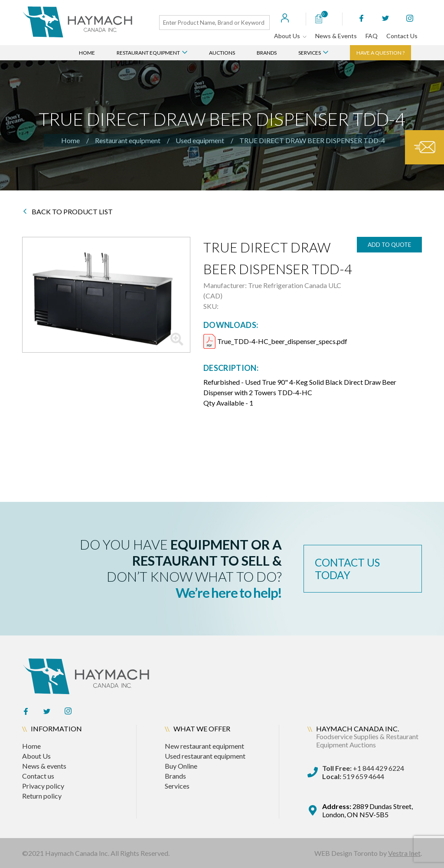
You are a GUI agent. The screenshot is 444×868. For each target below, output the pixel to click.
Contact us (38, 776)
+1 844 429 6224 (363, 768)
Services (313, 53)
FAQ (372, 36)
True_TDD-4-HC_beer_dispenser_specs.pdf (282, 341)
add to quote (389, 245)
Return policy (42, 796)
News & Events (336, 36)
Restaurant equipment (128, 140)
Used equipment (200, 140)
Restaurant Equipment (152, 53)
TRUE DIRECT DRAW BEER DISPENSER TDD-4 (312, 140)
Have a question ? (380, 53)
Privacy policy (43, 786)
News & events (44, 766)
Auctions (222, 53)
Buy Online (181, 766)
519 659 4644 (353, 776)
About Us (290, 36)
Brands (267, 53)
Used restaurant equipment (205, 756)
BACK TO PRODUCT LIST (68, 212)
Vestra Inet (404, 853)
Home (87, 53)
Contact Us (402, 36)
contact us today (350, 569)
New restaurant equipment (204, 746)
